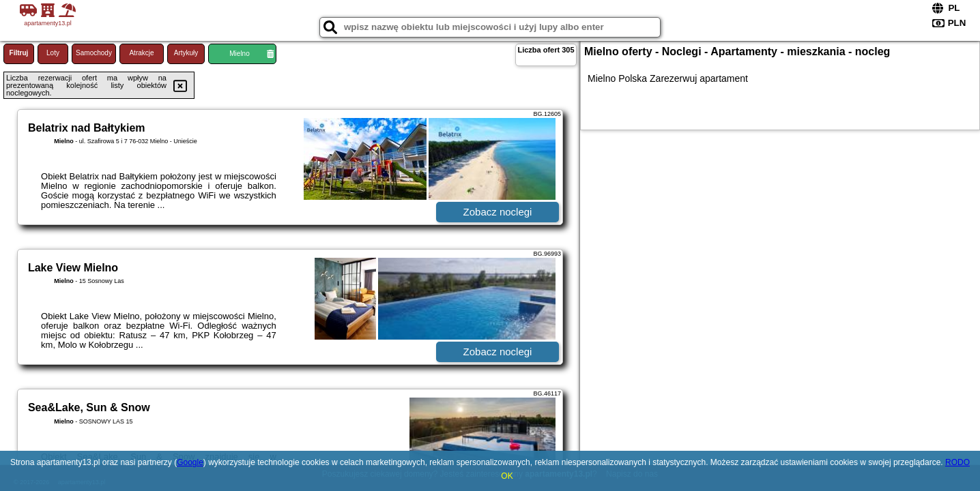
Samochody (94, 53)
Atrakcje (141, 53)
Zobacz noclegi (498, 212)
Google (190, 462)
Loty (53, 53)
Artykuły (186, 53)
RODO (957, 462)
